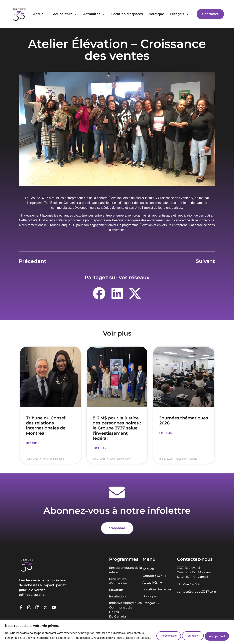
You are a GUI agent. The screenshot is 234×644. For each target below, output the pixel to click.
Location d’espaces (127, 14)
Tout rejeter (185, 633)
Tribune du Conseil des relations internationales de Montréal (46, 426)
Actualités (94, 14)
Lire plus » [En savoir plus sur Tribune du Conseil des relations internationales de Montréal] (33, 443)
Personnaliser (156, 633)
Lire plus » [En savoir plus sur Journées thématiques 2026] (166, 433)
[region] (117, 630)
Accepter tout (215, 633)
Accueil (39, 14)
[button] (99, 293)
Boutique (156, 14)
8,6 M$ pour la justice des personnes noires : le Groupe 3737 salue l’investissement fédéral (117, 428)
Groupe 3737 (64, 14)
